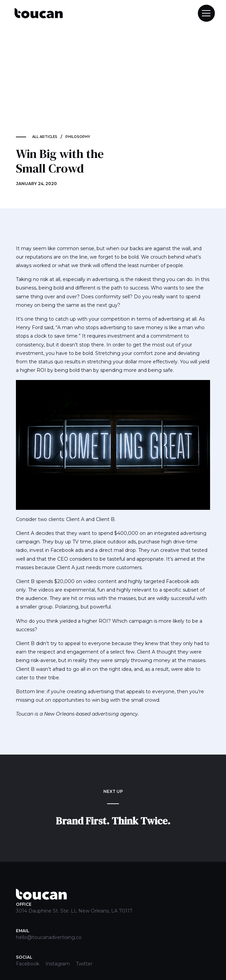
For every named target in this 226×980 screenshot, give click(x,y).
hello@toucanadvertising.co (49, 937)
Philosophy (78, 137)
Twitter (84, 964)
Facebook (28, 964)
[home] (37, 13)
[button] (203, 13)
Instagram (58, 964)
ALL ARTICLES (45, 137)
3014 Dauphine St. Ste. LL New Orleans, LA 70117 (74, 911)
